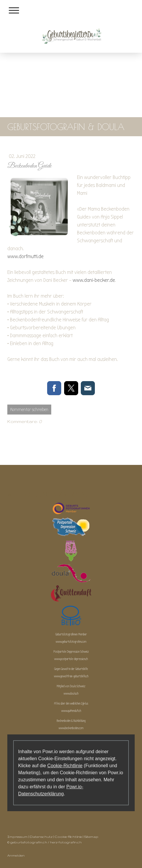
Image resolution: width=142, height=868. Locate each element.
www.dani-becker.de (94, 280)
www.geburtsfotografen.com (71, 642)
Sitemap (91, 837)
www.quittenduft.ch (71, 711)
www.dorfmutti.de (25, 256)
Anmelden (16, 855)
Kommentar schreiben (29, 410)
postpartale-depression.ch (74, 659)
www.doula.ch (71, 694)
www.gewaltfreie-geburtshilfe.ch (71, 676)
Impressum (17, 837)
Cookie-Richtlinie (65, 766)
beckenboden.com (74, 728)
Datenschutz (41, 837)
